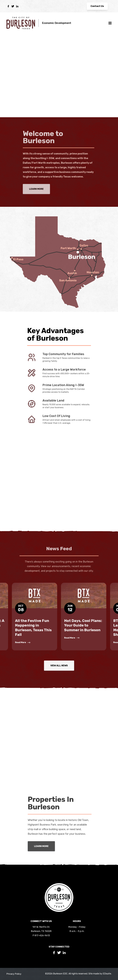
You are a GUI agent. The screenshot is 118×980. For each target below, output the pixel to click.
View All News (59, 666)
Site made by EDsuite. (100, 974)
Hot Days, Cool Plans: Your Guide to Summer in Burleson (83, 625)
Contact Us (97, 6)
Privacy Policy (14, 974)
